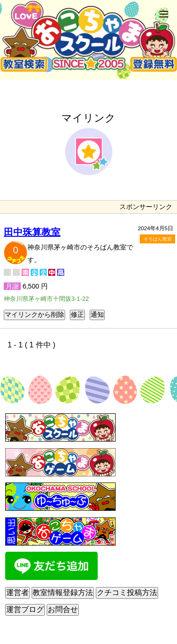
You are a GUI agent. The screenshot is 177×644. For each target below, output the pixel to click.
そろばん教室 (158, 239)
